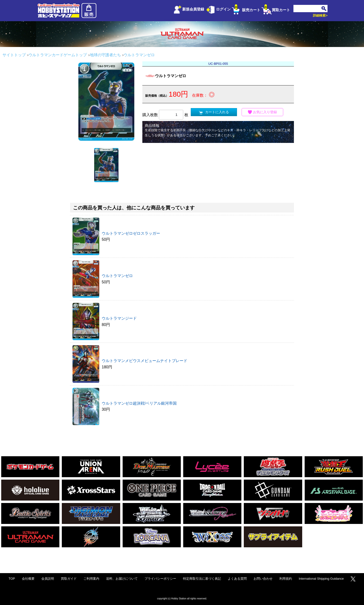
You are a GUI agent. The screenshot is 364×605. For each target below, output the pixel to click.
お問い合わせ (263, 579)
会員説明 (48, 579)
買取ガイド (69, 579)
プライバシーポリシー (160, 579)
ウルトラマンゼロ (117, 276)
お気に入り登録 (263, 112)
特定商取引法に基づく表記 (202, 579)
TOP (12, 579)
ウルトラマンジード (119, 318)
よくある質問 (237, 579)
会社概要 (28, 579)
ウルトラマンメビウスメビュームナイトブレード (145, 361)
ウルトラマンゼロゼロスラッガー (131, 233)
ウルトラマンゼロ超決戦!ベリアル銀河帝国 (139, 403)
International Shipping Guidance (321, 579)
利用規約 (286, 579)
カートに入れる (214, 112)
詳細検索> (320, 15)
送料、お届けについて (122, 579)
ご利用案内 (91, 579)
